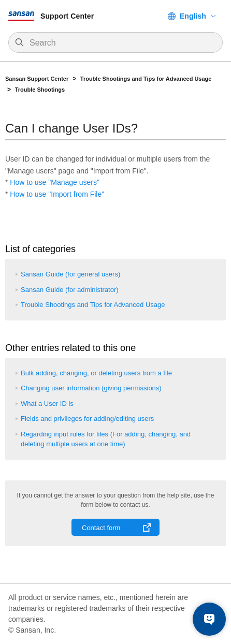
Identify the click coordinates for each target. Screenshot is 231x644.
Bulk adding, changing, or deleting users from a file (96, 373)
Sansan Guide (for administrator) (70, 290)
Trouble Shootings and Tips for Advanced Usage (146, 79)
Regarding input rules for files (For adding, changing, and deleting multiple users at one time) (106, 439)
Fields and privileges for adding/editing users (87, 419)
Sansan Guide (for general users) (70, 274)
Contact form (101, 528)
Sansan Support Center (37, 79)
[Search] (121, 43)
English (193, 16)
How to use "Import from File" (57, 194)
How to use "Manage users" (55, 182)
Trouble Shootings (40, 90)
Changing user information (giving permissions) (91, 388)
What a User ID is (47, 404)
